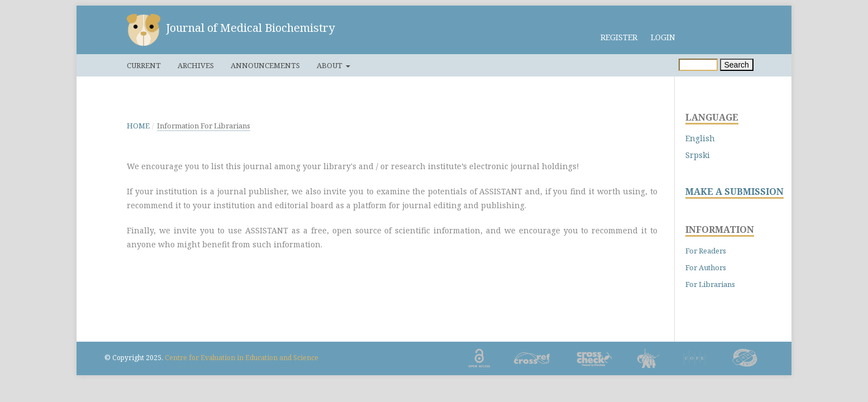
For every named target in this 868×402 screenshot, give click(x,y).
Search (737, 65)
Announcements (265, 65)
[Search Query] (698, 65)
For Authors (706, 267)
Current (144, 65)
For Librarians (710, 284)
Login (663, 37)
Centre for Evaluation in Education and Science (242, 358)
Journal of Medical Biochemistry (250, 28)
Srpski (698, 155)
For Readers (706, 251)
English (700, 138)
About (330, 65)
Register (619, 37)
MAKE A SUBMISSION (735, 192)
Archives (196, 65)
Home (138, 126)
